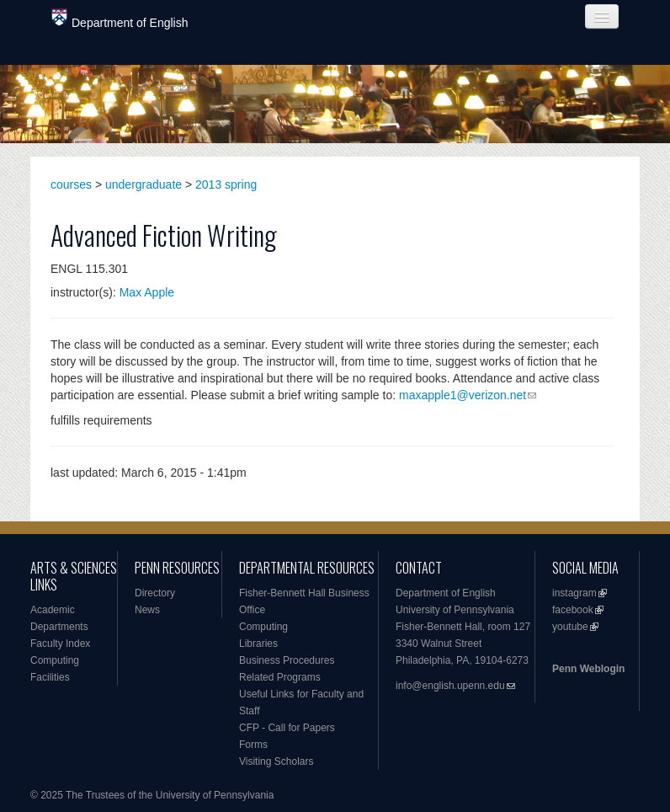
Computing (55, 660)
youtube (570, 627)
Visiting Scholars (277, 761)
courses (71, 184)
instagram (574, 593)
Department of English (120, 19)
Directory (155, 593)
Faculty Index (60, 644)
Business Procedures (287, 660)
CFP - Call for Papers (287, 728)
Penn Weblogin (588, 669)
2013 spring (226, 184)
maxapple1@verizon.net (463, 395)
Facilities (50, 677)
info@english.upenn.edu (450, 686)
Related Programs (280, 677)
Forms (253, 745)
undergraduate (144, 184)
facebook (573, 610)
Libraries (258, 644)
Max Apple (147, 292)
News (147, 610)
